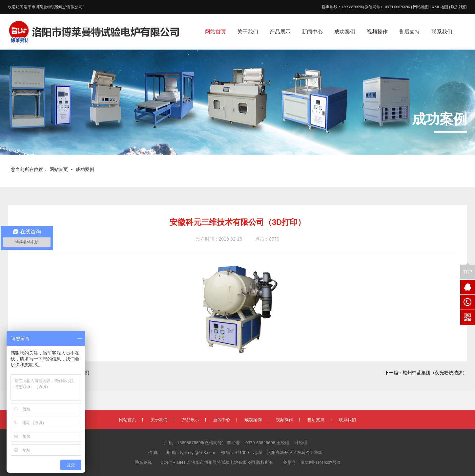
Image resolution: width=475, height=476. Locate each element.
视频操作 (284, 420)
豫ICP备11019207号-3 (320, 462)
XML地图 (440, 7)
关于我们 (159, 420)
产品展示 (191, 420)
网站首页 (59, 170)
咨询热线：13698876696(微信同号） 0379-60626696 (366, 7)
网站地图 (421, 7)
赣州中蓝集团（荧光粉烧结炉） (435, 373)
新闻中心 (222, 420)
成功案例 (85, 170)
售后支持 (316, 420)
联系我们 (459, 7)
